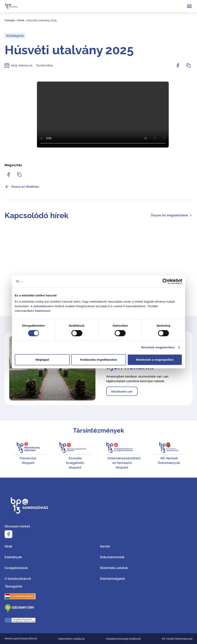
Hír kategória (15, 36)
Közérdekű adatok (114, 568)
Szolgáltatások (16, 568)
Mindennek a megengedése (155, 360)
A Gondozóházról (18, 579)
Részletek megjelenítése (158, 347)
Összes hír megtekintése (172, 215)
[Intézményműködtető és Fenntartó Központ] (122, 456)
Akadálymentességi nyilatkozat (123, 639)
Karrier (105, 546)
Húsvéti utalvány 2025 (69, 50)
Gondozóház (45, 65)
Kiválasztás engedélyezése (98, 360)
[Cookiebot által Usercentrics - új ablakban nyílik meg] (165, 281)
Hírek (21, 20)
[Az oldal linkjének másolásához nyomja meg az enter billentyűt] (189, 65)
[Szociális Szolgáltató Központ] (75, 456)
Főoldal (10, 20)
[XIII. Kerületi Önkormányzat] (169, 456)
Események (13, 557)
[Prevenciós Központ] (28, 456)
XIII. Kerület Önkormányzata (177, 639)
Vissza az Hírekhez (22, 187)
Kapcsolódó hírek (37, 215)
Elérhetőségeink (113, 579)
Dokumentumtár (112, 557)
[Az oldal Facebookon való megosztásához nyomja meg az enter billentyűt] (178, 65)
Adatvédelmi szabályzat (71, 639)
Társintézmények (98, 430)
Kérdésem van (122, 392)
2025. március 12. (22, 65)
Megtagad (42, 360)
